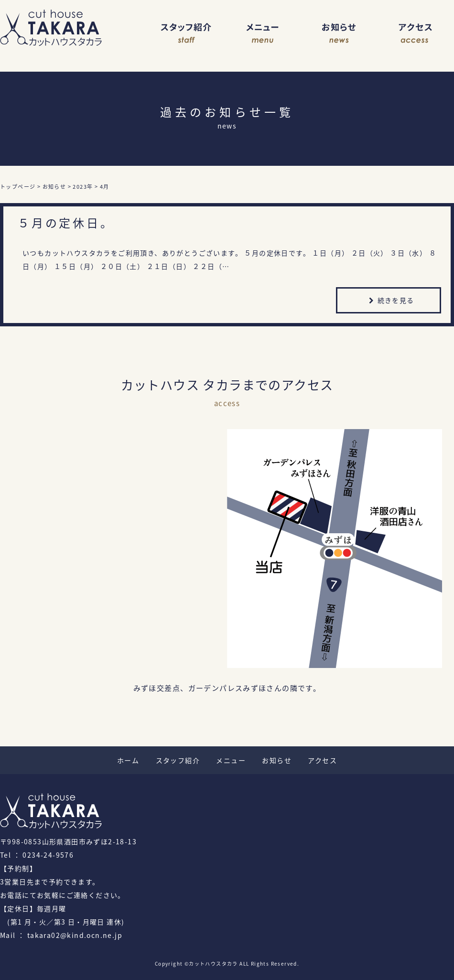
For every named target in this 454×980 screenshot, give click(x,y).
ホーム (128, 760)
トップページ (18, 187)
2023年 (83, 187)
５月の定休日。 (66, 223)
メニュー (263, 33)
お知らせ (339, 33)
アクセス (416, 33)
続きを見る (390, 301)
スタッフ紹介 (186, 33)
